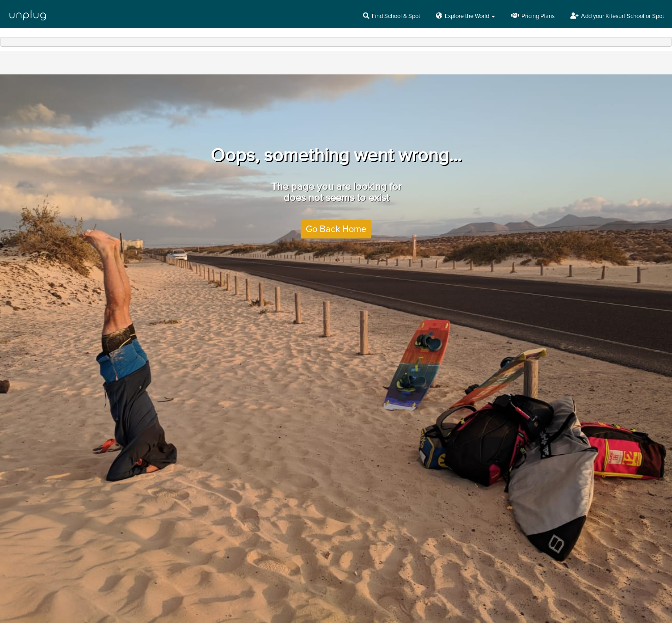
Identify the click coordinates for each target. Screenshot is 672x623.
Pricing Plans (533, 16)
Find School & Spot (392, 16)
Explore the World (466, 16)
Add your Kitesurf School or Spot (617, 16)
